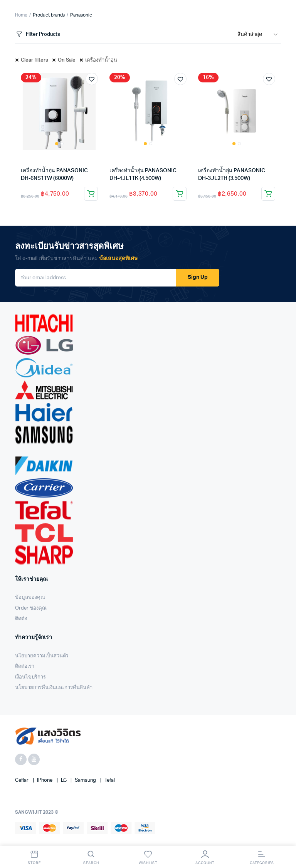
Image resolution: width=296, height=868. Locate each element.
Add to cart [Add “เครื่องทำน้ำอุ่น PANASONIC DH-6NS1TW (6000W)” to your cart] (91, 194)
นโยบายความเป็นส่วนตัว (42, 656)
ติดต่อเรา (25, 666)
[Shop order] (259, 35)
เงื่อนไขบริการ (30, 677)
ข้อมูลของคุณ (30, 597)
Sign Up (198, 277)
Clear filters (34, 60)
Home (21, 15)
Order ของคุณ (31, 608)
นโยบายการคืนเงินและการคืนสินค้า (54, 688)
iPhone (45, 780)
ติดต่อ (21, 619)
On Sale (67, 60)
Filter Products (38, 34)
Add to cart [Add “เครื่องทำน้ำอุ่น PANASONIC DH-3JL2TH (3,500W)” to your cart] (268, 194)
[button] (92, 79)
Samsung (86, 780)
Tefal (110, 780)
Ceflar (22, 780)
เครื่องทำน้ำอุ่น (101, 60)
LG (64, 780)
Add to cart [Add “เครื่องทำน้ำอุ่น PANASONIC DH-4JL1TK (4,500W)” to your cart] (180, 194)
